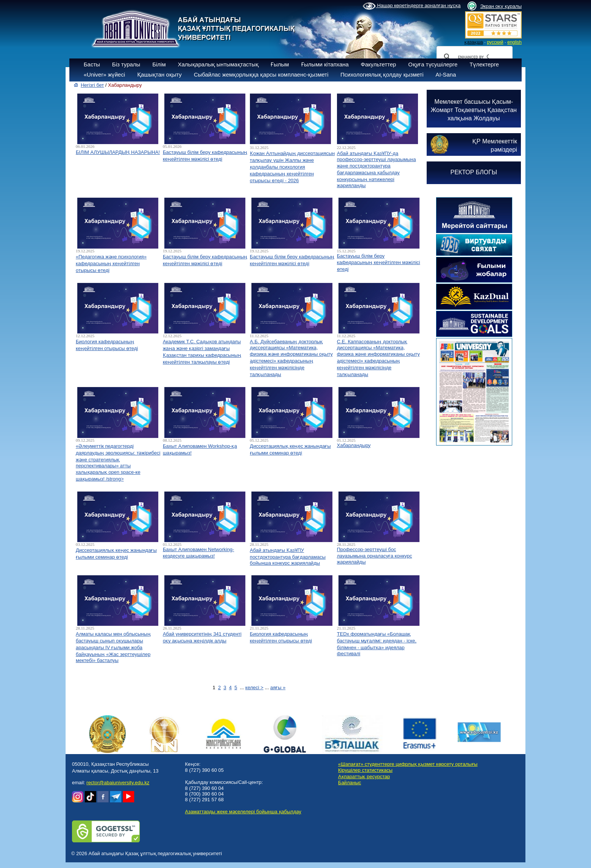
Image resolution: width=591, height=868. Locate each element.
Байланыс (350, 783)
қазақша (474, 42)
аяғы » (278, 687)
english (514, 42)
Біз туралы (126, 64)
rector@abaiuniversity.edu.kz (118, 783)
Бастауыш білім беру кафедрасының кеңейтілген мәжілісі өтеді (379, 263)
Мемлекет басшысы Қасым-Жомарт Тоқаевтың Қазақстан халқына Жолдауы (474, 110)
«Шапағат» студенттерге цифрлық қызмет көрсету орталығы (408, 764)
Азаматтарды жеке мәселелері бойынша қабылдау (243, 812)
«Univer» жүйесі (104, 75)
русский (495, 42)
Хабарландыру (354, 445)
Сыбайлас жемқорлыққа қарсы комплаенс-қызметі (261, 75)
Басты (92, 64)
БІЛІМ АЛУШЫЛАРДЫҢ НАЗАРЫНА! (118, 152)
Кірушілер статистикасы (365, 770)
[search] (473, 57)
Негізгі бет (92, 85)
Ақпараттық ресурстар (364, 777)
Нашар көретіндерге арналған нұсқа (412, 6)
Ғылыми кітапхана (325, 64)
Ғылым (280, 64)
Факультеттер (378, 64)
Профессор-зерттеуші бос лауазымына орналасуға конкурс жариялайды (374, 556)
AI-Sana (446, 75)
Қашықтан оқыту (159, 75)
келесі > (254, 687)
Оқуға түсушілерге (433, 64)
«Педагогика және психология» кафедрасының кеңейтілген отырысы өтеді (111, 263)
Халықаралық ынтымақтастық (218, 64)
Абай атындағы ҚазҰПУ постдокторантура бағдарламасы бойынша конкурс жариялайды (288, 557)
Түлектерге (484, 64)
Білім (159, 64)
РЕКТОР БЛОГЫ (474, 172)
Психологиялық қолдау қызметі (382, 75)
